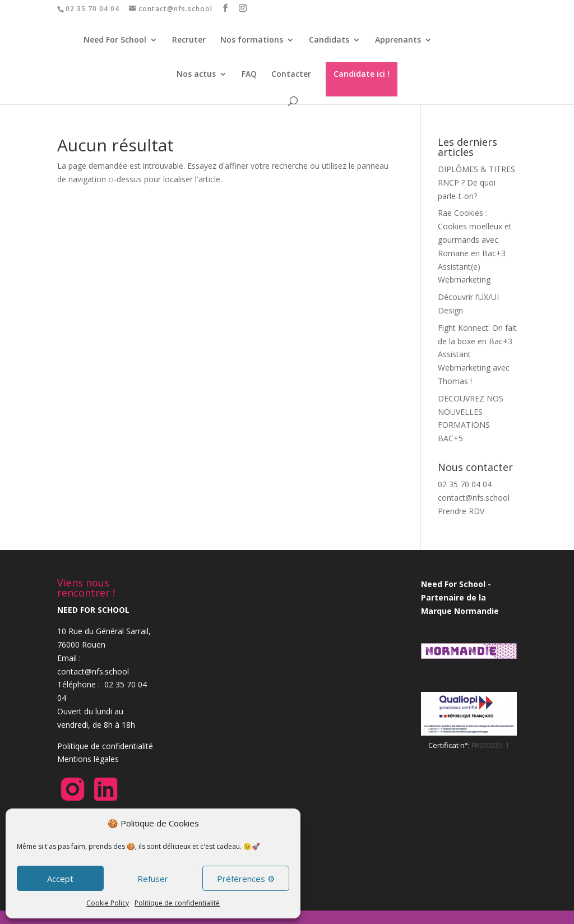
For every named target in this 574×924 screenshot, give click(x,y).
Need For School (119, 40)
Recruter (193, 40)
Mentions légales (88, 759)
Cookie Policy (108, 903)
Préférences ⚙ (246, 879)
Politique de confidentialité (177, 903)
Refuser (153, 879)
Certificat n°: (450, 745)
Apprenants (402, 40)
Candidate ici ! (362, 74)
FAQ (249, 75)
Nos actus (196, 75)
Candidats (334, 40)
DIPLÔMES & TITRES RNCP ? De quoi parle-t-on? (476, 183)
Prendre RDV (461, 511)
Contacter (291, 75)
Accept (60, 879)
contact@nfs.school (474, 498)
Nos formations (256, 40)
